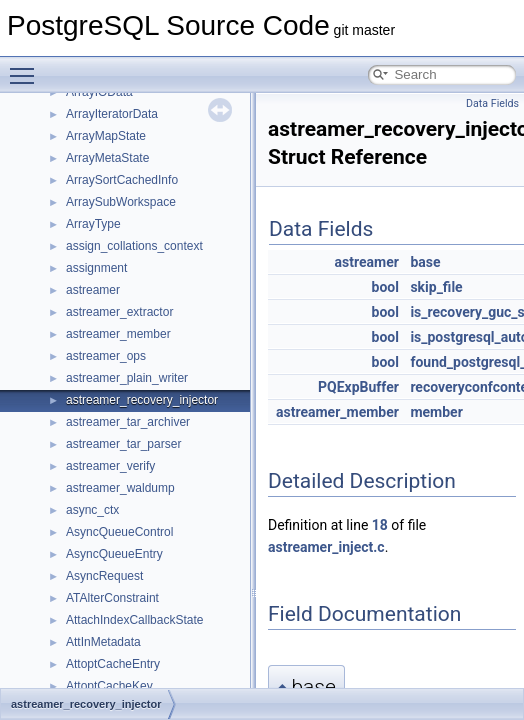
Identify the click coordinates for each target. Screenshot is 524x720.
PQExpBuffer (358, 387)
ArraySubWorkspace (121, 202)
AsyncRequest (104, 576)
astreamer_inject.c (326, 547)
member (436, 412)
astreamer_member (118, 334)
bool (385, 287)
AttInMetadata (103, 642)
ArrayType (93, 224)
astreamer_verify (110, 466)
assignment (96, 268)
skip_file (436, 287)
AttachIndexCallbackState (134, 620)
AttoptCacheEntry (113, 664)
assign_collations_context (134, 246)
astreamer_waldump (120, 488)
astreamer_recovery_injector (142, 400)
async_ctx (92, 510)
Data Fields (492, 103)
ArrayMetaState (107, 158)
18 (380, 525)
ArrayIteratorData (112, 114)
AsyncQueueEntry (114, 554)
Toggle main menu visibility (27, 67)
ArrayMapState (106, 136)
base (425, 262)
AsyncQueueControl (119, 532)
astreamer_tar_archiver (128, 422)
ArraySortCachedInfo (122, 180)
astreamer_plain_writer (127, 378)
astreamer (93, 290)
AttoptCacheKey (109, 686)
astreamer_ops (106, 356)
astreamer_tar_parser (123, 444)
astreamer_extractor (119, 312)
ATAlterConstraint (112, 598)
